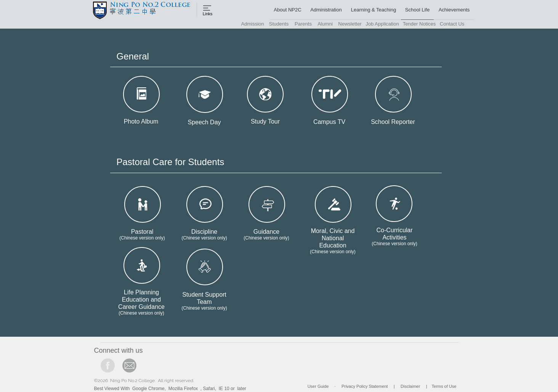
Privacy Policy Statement (365, 386)
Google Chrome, (149, 389)
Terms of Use (444, 386)
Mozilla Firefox (183, 389)
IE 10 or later (232, 389)
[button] (286, 10)
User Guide (318, 386)
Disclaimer (410, 386)
